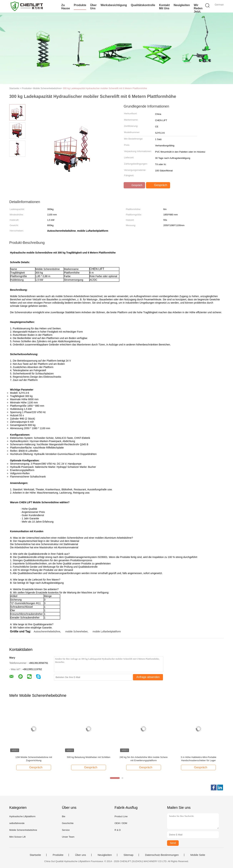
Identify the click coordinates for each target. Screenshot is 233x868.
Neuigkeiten (182, 5)
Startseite (35, 855)
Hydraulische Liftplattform (22, 816)
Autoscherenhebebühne (47, 632)
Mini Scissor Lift (17, 837)
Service (66, 830)
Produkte (80, 5)
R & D (118, 830)
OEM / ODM (121, 823)
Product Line (121, 816)
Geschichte (68, 823)
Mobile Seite (198, 855)
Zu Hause (66, 7)
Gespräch (135, 185)
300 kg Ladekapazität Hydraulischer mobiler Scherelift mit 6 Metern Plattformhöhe (105, 88)
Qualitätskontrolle (143, 5)
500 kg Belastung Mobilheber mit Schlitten (89, 757)
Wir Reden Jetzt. (198, 8)
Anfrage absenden (148, 677)
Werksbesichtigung (114, 5)
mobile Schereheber (76, 632)
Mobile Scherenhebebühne (23, 830)
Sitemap (128, 855)
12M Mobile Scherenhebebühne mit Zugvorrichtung (34, 759)
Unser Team (68, 837)
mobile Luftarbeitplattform (107, 632)
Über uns (93, 7)
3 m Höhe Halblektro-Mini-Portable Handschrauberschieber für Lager (198, 759)
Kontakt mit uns (164, 7)
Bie (64, 816)
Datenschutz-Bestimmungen (162, 855)
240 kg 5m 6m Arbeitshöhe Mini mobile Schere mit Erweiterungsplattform (144, 759)
